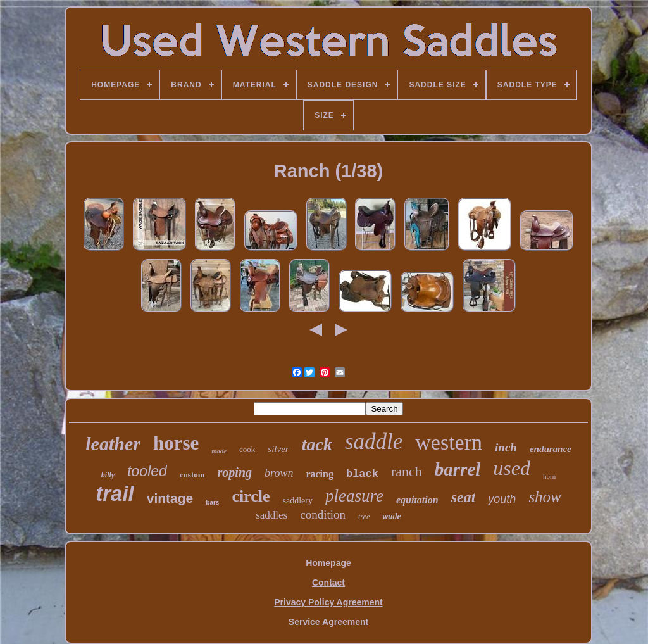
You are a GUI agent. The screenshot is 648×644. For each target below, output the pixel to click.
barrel (458, 469)
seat (464, 497)
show (545, 497)
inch (506, 447)
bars (212, 502)
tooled (147, 471)
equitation (417, 500)
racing (320, 474)
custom (192, 475)
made (219, 451)
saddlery (298, 501)
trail (115, 494)
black (362, 474)
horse (176, 443)
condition (323, 515)
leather (113, 444)
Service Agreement (328, 622)
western (449, 442)
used (512, 468)
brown (279, 473)
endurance (551, 449)
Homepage (328, 563)
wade (392, 516)
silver (278, 449)
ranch (407, 471)
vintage (170, 498)
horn (549, 476)
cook (247, 449)
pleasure (354, 496)
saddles (271, 515)
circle (251, 496)
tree (364, 517)
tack (317, 444)
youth (502, 499)
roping (235, 472)
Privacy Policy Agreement (328, 602)
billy (108, 475)
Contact (328, 583)
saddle (374, 442)
